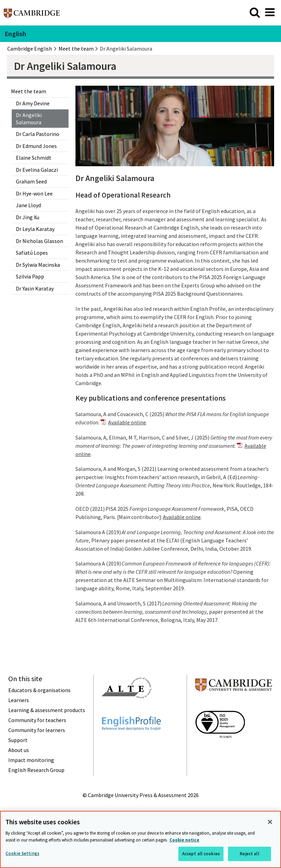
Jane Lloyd (28, 205)
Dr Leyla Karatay (35, 229)
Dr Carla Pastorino (38, 134)
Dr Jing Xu (28, 217)
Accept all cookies (201, 854)
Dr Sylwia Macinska (38, 265)
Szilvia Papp (30, 276)
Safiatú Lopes (32, 253)
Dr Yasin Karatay (35, 288)
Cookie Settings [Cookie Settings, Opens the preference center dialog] (22, 853)
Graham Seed (31, 181)
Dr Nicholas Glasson (39, 241)
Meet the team (29, 91)
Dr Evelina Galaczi (37, 170)
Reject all (249, 854)
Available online (127, 422)
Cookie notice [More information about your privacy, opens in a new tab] (184, 840)
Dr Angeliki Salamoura (29, 118)
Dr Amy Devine (33, 103)
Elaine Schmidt (34, 158)
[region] (140, 839)
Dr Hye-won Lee (34, 193)
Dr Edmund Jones (36, 146)
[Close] (270, 822)
